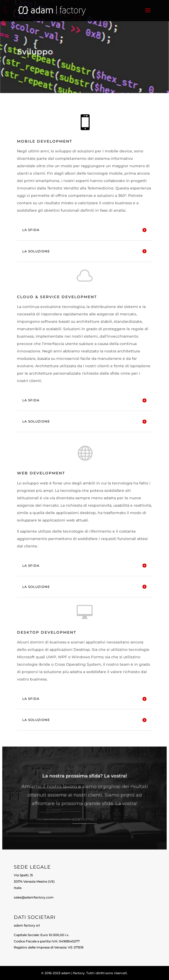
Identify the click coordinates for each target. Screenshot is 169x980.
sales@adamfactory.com (34, 897)
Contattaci (84, 820)
